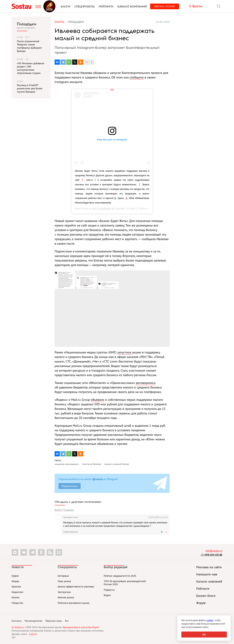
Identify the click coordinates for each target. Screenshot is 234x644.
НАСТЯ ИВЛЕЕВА (101, 209)
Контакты (17, 621)
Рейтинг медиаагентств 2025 (120, 576)
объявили (97, 400)
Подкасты (109, 590)
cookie (210, 620)
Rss (67, 621)
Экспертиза (64, 592)
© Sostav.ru (18, 627)
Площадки (27, 24)
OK (204, 635)
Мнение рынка (66, 597)
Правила (68, 510)
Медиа (15, 581)
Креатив (16, 587)
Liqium (33, 634)
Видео (107, 595)
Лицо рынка (64, 581)
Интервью (63, 576)
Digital (15, 576)
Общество (17, 603)
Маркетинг (18, 592)
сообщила (137, 77)
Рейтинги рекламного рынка (74, 603)
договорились (146, 383)
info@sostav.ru (214, 551)
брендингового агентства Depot (81, 627)
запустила (125, 352)
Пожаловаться (71, 531)
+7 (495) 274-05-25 (211, 555)
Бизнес (16, 597)
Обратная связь (54, 621)
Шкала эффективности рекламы (76, 587)
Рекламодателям (33, 621)
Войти (58, 510)
